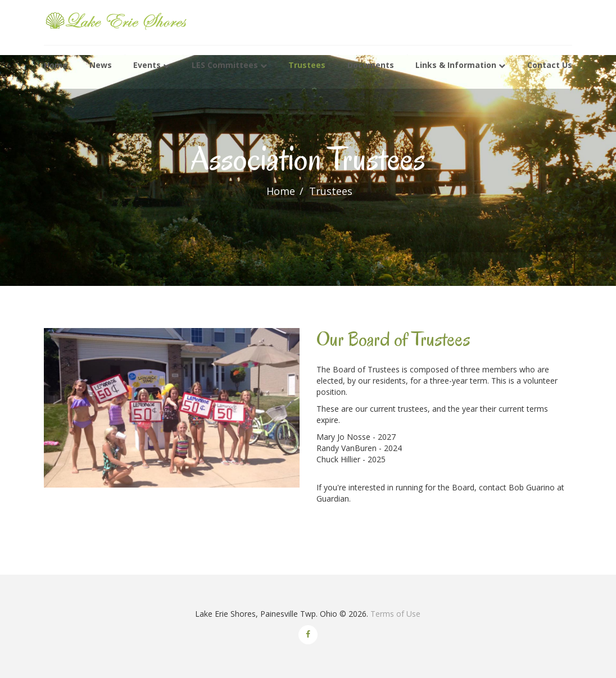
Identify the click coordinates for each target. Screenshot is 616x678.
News (101, 65)
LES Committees (225, 65)
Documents (371, 65)
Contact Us (550, 65)
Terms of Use (395, 614)
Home (56, 65)
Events (147, 65)
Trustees (307, 65)
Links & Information (456, 65)
